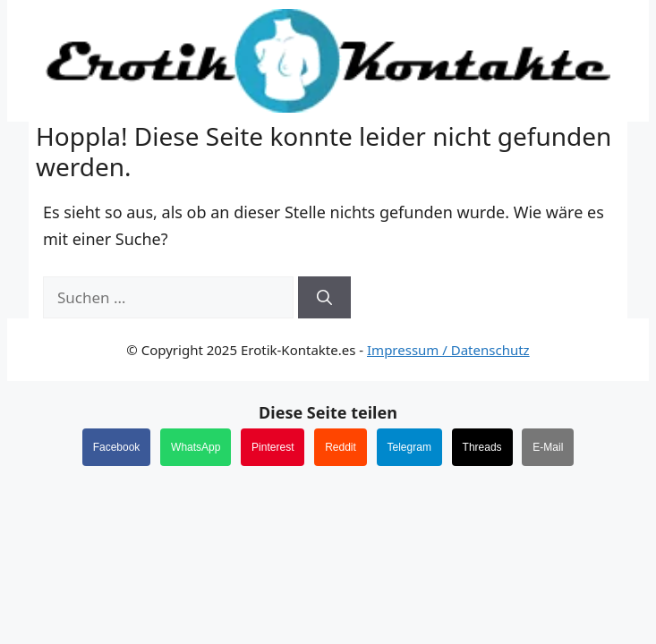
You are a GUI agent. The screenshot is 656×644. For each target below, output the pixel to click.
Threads (482, 447)
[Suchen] (324, 298)
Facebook (117, 447)
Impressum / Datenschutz (448, 350)
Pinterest (273, 447)
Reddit (341, 447)
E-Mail (548, 447)
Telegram (409, 447)
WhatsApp (196, 447)
